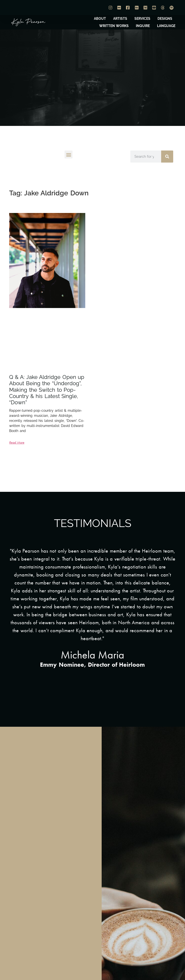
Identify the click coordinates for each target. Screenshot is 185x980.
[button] (69, 154)
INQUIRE (143, 26)
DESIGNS (165, 19)
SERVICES (142, 19)
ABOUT (100, 19)
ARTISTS (120, 19)
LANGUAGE (166, 26)
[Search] (167, 157)
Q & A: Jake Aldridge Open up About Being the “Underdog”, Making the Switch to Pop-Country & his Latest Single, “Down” (47, 390)
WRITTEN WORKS (114, 26)
